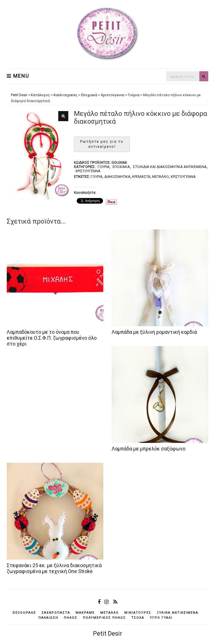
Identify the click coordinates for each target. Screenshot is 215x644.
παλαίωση (48, 618)
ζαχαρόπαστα (56, 613)
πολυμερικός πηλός (104, 618)
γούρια (97, 177)
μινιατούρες (138, 613)
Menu (18, 76)
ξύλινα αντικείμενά (177, 613)
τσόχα (138, 618)
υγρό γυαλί (161, 618)
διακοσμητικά (117, 177)
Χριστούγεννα (88, 171)
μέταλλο (160, 177)
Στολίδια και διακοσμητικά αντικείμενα (170, 167)
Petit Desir (107, 633)
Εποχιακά (121, 167)
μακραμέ (85, 613)
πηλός (71, 618)
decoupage (24, 613)
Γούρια (104, 167)
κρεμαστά (141, 177)
